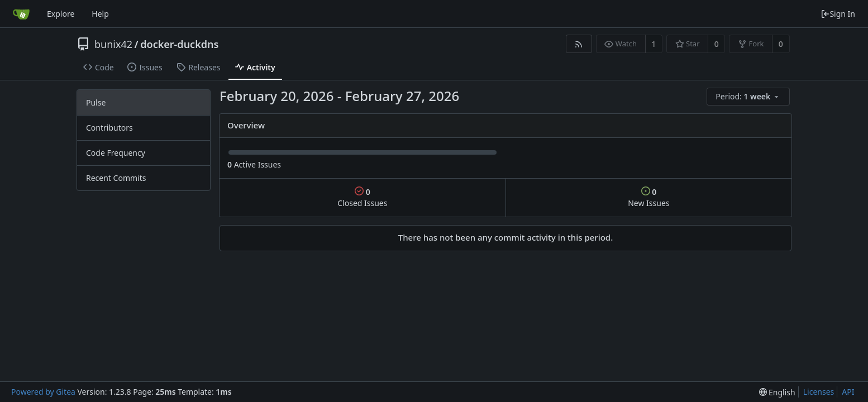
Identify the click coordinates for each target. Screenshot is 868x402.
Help (100, 14)
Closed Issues (362, 197)
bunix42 (113, 44)
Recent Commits (116, 178)
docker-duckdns (179, 44)
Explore (61, 14)
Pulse (96, 102)
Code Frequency (116, 153)
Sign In (838, 14)
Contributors (109, 128)
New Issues (648, 197)
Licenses (819, 392)
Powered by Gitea (43, 392)
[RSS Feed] (579, 44)
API (848, 392)
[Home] (21, 14)
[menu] (749, 97)
